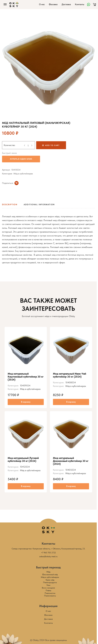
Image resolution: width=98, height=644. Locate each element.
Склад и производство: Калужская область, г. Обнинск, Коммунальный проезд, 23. (48, 549)
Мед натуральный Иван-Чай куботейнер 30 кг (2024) (70, 375)
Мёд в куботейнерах (23, 174)
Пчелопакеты (50, 596)
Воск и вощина (48, 588)
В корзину (26, 402)
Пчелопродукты (50, 582)
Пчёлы (48, 590)
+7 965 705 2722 (48, 553)
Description (10, 205)
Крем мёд (50, 580)
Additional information (39, 205)
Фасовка (53, 4)
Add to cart (52, 145)
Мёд (48, 572)
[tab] (10, 206)
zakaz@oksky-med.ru (48, 556)
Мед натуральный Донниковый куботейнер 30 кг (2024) (71, 461)
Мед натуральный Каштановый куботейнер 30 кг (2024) (26, 377)
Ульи (48, 585)
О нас (42, 4)
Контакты (80, 4)
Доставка (66, 4)
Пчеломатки (50, 593)
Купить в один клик (21, 159)
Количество (9, 145)
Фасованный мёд (50, 574)
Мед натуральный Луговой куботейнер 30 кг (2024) (23, 459)
